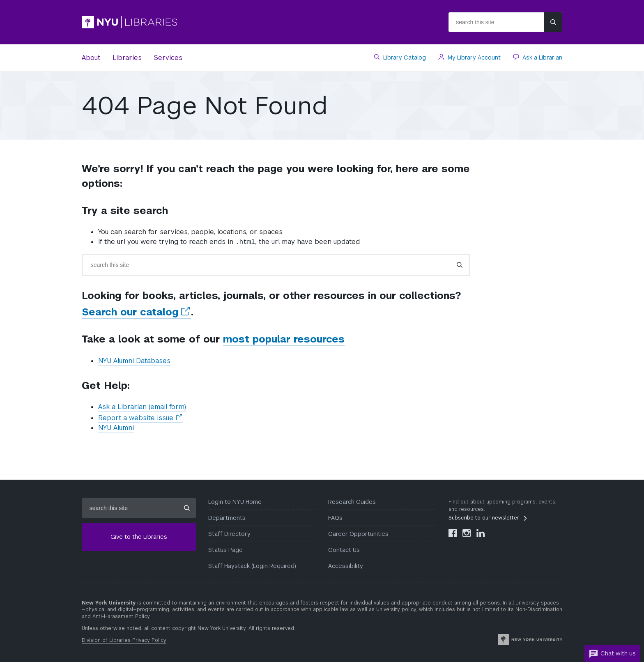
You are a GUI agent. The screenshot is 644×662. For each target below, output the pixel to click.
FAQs (335, 518)
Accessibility (346, 566)
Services (168, 58)
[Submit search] (460, 265)
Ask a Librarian (542, 57)
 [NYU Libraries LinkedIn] (481, 533)
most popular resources (284, 339)
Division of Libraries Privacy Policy (124, 640)
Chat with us (612, 654)
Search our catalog (136, 312)
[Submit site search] (553, 22)
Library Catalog (404, 57)
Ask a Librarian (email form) (142, 407)
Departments (227, 518)
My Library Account (473, 57)
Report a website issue (140, 418)
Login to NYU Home (235, 502)
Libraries (127, 58)
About (91, 58)
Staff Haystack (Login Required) (252, 566)
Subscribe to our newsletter (484, 518)
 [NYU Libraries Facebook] (453, 533)
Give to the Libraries (139, 537)
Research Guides (352, 502)
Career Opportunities (358, 534)
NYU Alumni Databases (134, 361)
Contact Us (344, 550)
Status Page (225, 550)
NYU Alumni (116, 428)
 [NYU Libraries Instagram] (467, 533)
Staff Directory (229, 534)
